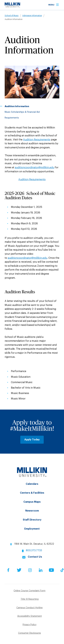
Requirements (12, 118)
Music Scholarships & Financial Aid (22, 112)
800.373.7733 (34, 550)
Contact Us (35, 557)
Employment (32, 529)
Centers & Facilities (32, 493)
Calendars (32, 484)
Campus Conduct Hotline (30, 608)
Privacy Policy (30, 625)
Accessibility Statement (30, 616)
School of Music (12, 16)
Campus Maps (32, 502)
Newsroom (32, 511)
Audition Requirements (37, 140)
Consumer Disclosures (30, 633)
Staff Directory (32, 520)
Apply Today (32, 440)
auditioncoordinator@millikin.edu (34, 167)
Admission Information (32, 16)
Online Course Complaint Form (30, 591)
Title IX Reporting (30, 599)
